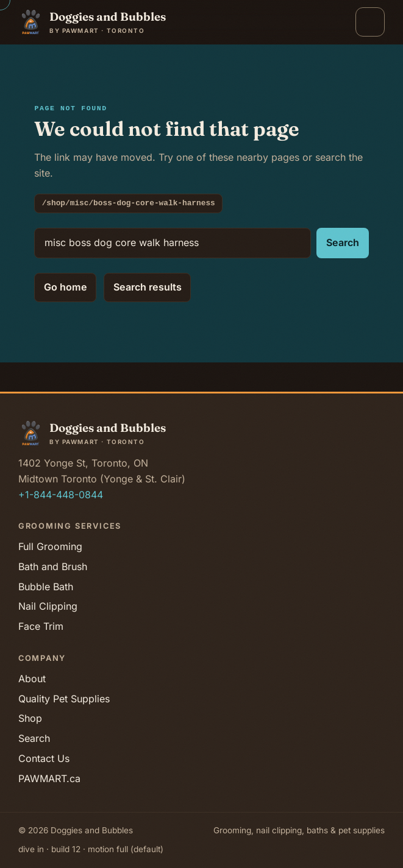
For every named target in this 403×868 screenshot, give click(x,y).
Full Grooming (50, 546)
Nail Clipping (48, 606)
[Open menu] (370, 22)
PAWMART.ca (49, 778)
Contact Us (44, 758)
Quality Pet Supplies (64, 699)
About (32, 679)
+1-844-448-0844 (61, 495)
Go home (66, 287)
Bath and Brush (53, 566)
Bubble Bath (46, 587)
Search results (147, 287)
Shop (30, 718)
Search (343, 242)
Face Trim (41, 626)
